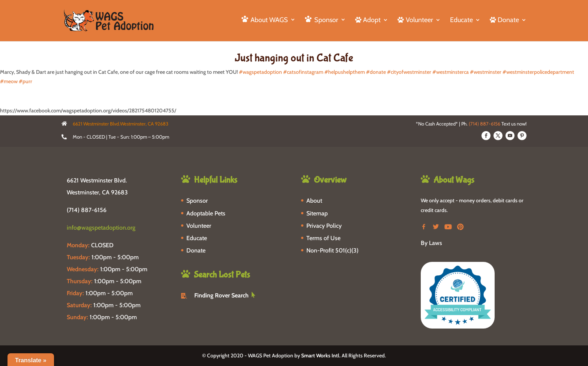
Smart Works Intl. (321, 356)
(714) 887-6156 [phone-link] (87, 210)
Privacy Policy (324, 226)
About (314, 201)
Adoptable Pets (206, 213)
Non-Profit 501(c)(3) (332, 250)
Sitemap (317, 213)
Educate (461, 21)
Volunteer (199, 226)
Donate (196, 250)
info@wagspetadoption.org (101, 228)
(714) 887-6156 (484, 124)
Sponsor (197, 201)
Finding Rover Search (221, 295)
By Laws (431, 243)
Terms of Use (323, 238)
